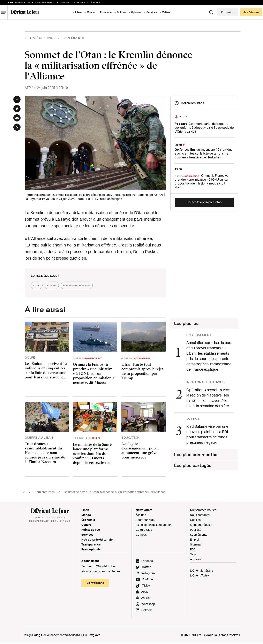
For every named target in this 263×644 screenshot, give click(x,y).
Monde (91, 12)
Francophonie (91, 550)
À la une (141, 515)
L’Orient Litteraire (73, 2)
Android (146, 598)
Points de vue (91, 530)
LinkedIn (147, 611)
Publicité (196, 530)
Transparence (91, 545)
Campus (141, 535)
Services (152, 12)
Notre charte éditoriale (97, 540)
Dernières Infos (42, 38)
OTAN (39, 286)
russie (60, 286)
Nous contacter (200, 515)
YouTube (147, 580)
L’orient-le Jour (19, 2)
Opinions (136, 12)
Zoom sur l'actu (146, 520)
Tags (193, 555)
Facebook (148, 561)
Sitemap (196, 545)
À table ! (96, 2)
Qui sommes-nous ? (203, 511)
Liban (78, 12)
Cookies (195, 520)
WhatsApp (148, 604)
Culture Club (144, 530)
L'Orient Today (45, 2)
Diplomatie (74, 38)
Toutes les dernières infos (204, 202)
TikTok (146, 586)
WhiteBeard (72, 635)
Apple (145, 592)
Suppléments (199, 535)
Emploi (194, 540)
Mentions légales (201, 525)
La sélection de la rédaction (154, 525)
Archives (196, 560)
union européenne (92, 286)
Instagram (148, 574)
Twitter (146, 568)
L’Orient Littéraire (202, 571)
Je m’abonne (251, 12)
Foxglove (94, 635)
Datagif (37, 635)
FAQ (193, 550)
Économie (106, 12)
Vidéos (166, 12)
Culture (121, 12)
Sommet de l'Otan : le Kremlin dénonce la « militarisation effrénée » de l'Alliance (115, 492)
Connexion (228, 12)
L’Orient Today (199, 576)
